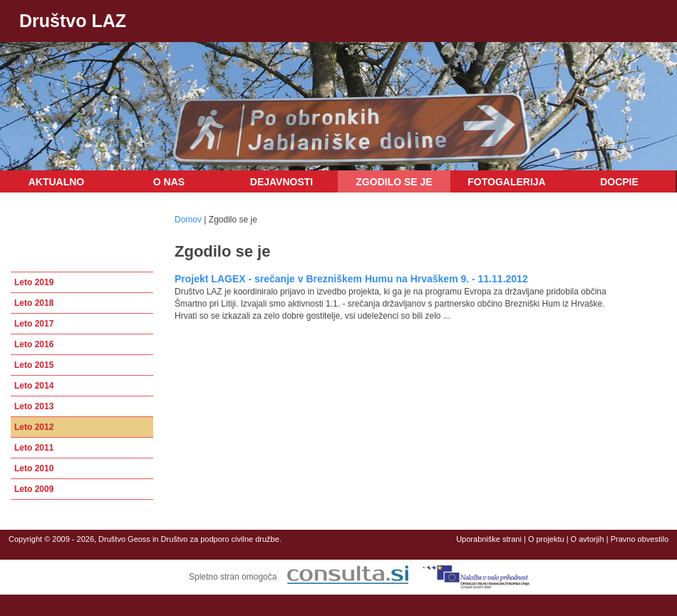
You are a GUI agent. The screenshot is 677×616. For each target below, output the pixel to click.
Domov (188, 220)
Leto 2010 (34, 468)
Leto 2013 (34, 406)
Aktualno (57, 182)
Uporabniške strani (489, 539)
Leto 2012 (34, 427)
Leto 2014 (34, 386)
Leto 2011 (34, 448)
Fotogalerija (506, 182)
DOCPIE (619, 182)
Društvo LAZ (73, 21)
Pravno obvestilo (640, 539)
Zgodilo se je (394, 182)
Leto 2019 (34, 282)
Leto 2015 (34, 365)
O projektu (546, 539)
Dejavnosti (281, 182)
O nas (169, 182)
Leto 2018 (34, 303)
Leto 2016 (34, 344)
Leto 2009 (34, 489)
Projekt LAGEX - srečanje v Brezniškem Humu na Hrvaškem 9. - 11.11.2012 (351, 279)
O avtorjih (588, 539)
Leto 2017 (34, 324)
